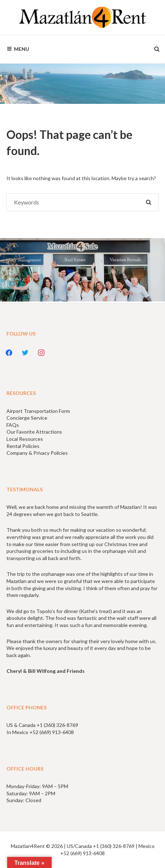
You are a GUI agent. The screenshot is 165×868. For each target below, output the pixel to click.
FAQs (13, 425)
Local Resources (25, 439)
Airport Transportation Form (38, 411)
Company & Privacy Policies (37, 453)
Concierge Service (27, 418)
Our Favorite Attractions (34, 432)
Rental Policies (23, 446)
